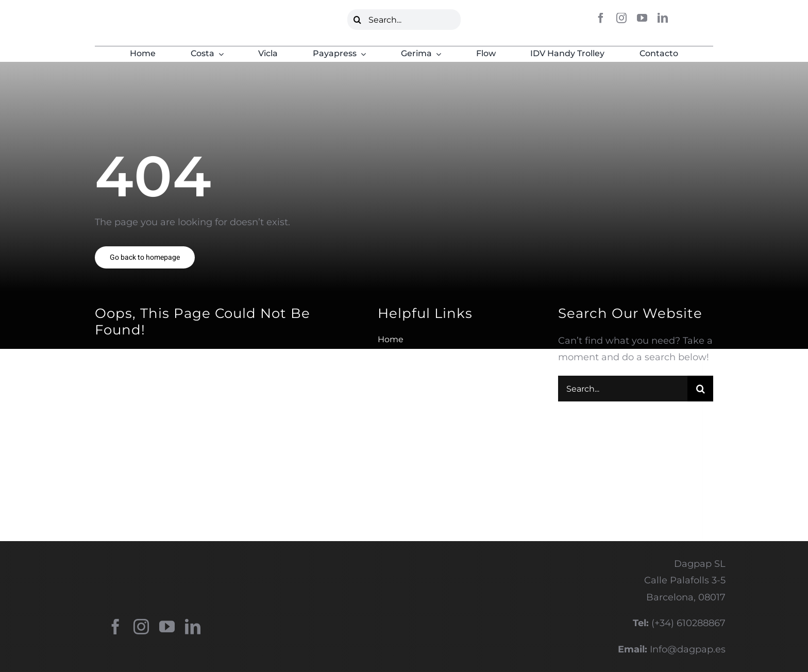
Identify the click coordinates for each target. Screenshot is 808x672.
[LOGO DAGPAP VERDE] (144, 18)
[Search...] (404, 20)
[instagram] (621, 18)
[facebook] (601, 18)
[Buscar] (358, 20)
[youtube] (642, 18)
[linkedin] (663, 18)
